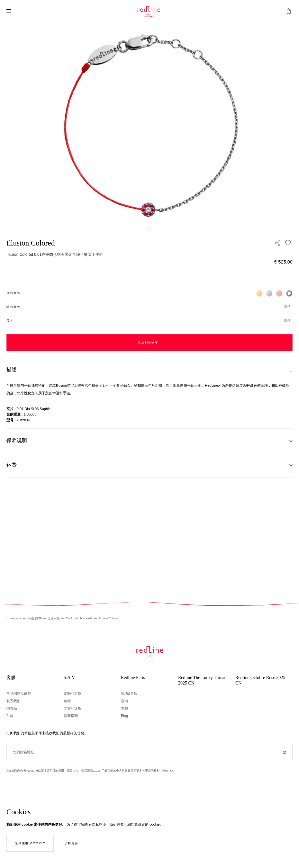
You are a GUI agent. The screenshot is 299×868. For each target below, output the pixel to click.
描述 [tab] (12, 369)
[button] (149, 307)
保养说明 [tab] (17, 440)
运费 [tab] (12, 465)
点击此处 (167, 771)
